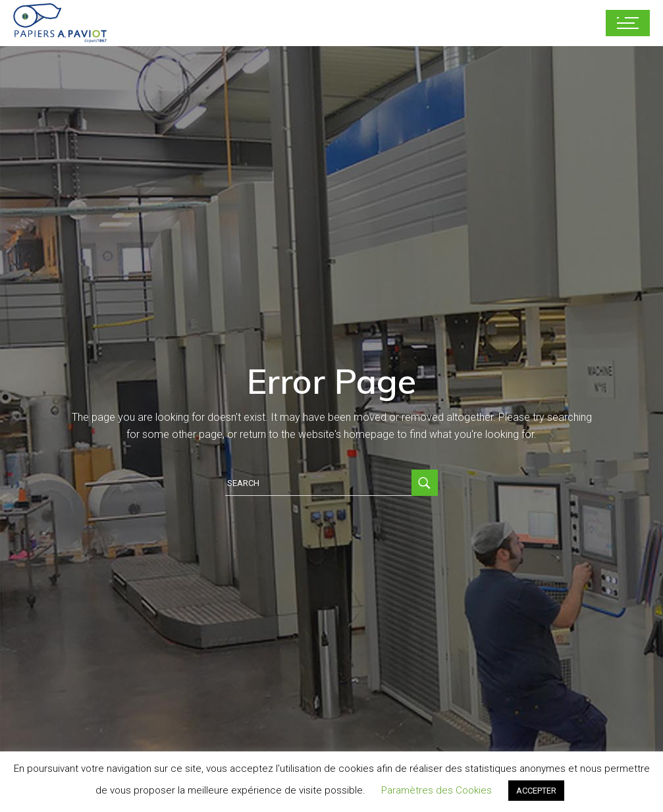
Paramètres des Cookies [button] (437, 790)
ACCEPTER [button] (536, 791)
